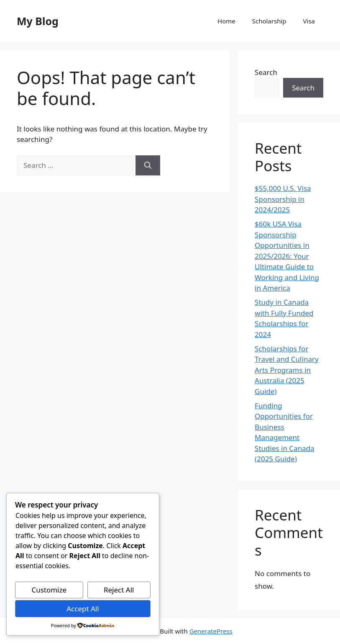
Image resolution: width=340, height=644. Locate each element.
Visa (309, 21)
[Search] (148, 165)
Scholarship (269, 21)
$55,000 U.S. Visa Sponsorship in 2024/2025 (283, 199)
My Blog (38, 21)
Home (226, 21)
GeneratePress (211, 631)
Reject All (119, 590)
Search (266, 72)
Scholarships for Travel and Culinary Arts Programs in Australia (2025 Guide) (287, 370)
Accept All (83, 609)
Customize (49, 590)
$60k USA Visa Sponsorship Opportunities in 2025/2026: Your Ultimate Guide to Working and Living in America (287, 256)
